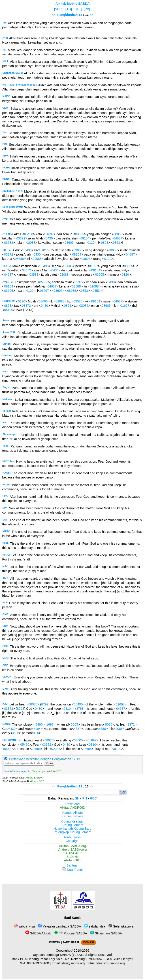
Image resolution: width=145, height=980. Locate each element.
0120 (91, 243)
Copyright (72, 841)
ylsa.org (102, 963)
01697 (49, 234)
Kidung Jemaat (72, 825)
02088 (31, 243)
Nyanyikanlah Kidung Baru (72, 829)
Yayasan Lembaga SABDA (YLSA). (58, 955)
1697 (50, 724)
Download (72, 804)
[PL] (79, 9)
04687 (118, 238)
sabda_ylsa (24, 926)
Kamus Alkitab (72, 813)
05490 (29, 234)
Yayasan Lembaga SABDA (60, 926)
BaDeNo (72, 857)
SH (77, 798)
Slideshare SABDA (106, 933)
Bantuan (72, 865)
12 (81, 15)
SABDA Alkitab (38, 933)
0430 (49, 238)
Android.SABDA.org (72, 850)
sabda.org (118, 963)
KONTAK (55, 942)
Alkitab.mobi (72, 837)
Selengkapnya (121, 926)
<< (54, 15)
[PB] (87, 9)
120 (36, 733)
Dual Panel (72, 870)
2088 (119, 729)
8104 (37, 729)
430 (13, 729)
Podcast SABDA (71, 933)
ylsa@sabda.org (73, 963)
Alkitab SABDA (34, 778)
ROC (93, 798)
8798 (21, 709)
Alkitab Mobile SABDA (73, 4)
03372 (21, 238)
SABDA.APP (72, 853)
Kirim (49, 763)
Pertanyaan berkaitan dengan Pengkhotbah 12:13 (45, 759)
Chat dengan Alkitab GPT (46, 771)
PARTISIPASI (71, 942)
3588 (102, 729)
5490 (39, 724)
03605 (80, 234)
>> (91, 15)
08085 (118, 234)
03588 (9, 243)
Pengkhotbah (67, 15)
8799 (45, 704)
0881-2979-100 (38, 963)
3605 (75, 724)
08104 (85, 238)
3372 (131, 724)
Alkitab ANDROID (73, 808)
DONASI (88, 942)
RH (85, 798)
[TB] (69, 9)
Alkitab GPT (37, 781)
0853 (104, 243)
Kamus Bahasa (72, 816)
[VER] (58, 9)
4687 (77, 729)
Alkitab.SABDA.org (73, 846)
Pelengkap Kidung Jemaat (72, 832)
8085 (109, 724)
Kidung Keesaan (72, 821)
